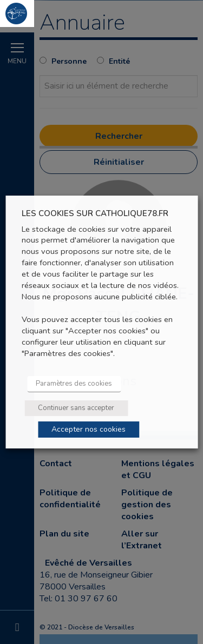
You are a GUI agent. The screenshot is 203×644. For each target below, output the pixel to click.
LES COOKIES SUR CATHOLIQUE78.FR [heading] (95, 214)
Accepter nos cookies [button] (89, 429)
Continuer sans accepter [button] (76, 408)
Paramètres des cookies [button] (74, 384)
